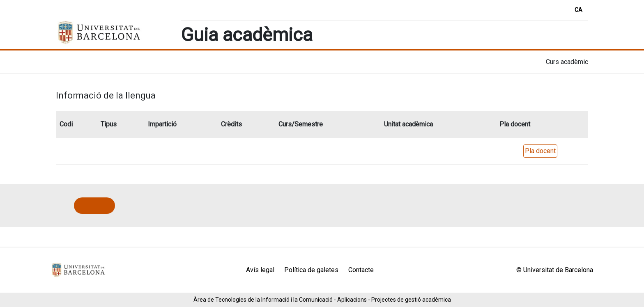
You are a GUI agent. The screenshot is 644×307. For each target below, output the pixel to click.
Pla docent (540, 151)
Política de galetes (311, 270)
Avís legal (260, 270)
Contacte (361, 270)
